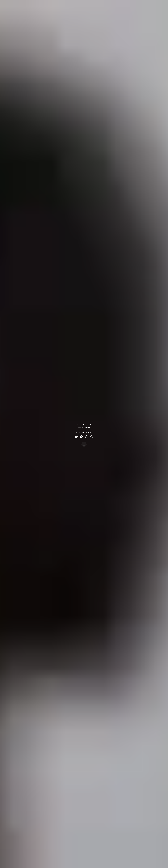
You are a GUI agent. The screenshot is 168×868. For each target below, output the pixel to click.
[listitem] (76, 437)
